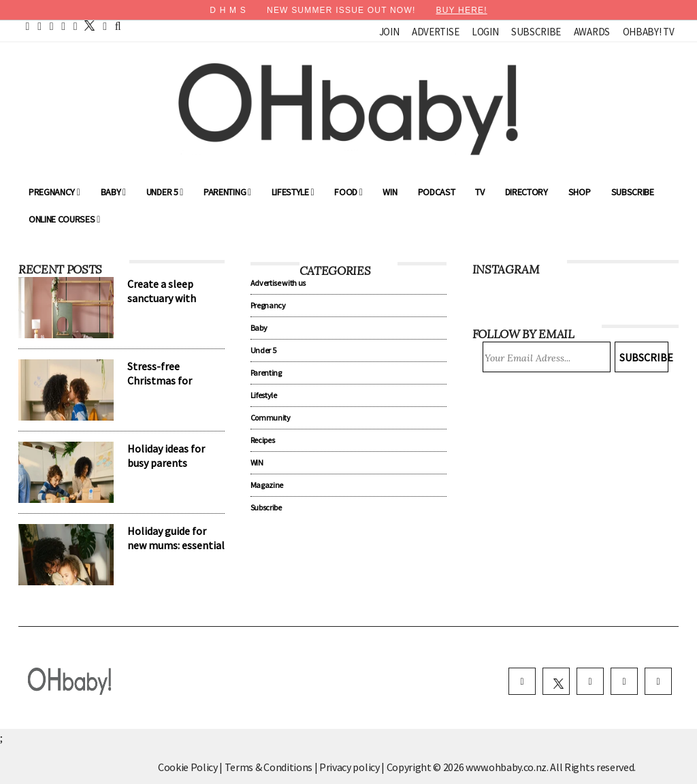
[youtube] (63, 26)
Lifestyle (293, 192)
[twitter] (86, 26)
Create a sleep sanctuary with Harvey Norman (164, 298)
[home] (28, 26)
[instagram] (76, 26)
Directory (526, 192)
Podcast (437, 192)
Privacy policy (350, 767)
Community (271, 418)
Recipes (263, 440)
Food (348, 192)
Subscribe (536, 32)
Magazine (267, 485)
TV (480, 192)
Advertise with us (278, 283)
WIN (390, 192)
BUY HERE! (461, 10)
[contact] (105, 26)
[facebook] (39, 26)
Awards (592, 32)
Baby (113, 192)
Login (485, 32)
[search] (118, 26)
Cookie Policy (188, 767)
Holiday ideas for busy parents (166, 456)
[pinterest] (52, 26)
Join (389, 32)
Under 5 (165, 192)
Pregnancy (54, 192)
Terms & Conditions (270, 767)
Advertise (435, 32)
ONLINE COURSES (64, 219)
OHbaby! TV (649, 32)
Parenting (227, 192)
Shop (580, 192)
